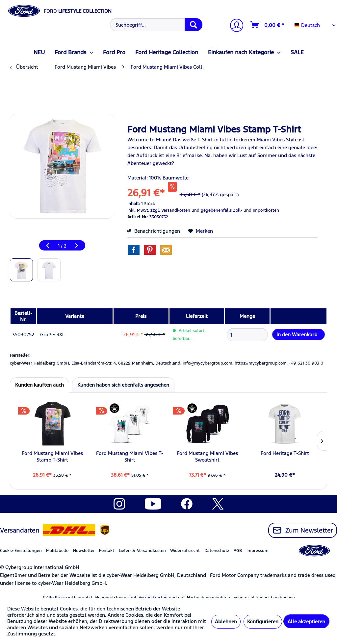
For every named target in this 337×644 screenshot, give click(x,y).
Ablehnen (226, 621)
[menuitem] (156, 25)
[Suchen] (194, 25)
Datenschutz (217, 551)
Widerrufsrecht (185, 551)
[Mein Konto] (234, 26)
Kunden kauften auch (39, 385)
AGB (238, 551)
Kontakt (107, 551)
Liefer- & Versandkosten (142, 551)
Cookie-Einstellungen (21, 551)
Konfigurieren (263, 621)
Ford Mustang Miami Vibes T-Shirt (130, 456)
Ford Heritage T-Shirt (285, 453)
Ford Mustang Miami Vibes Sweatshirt (207, 456)
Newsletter (84, 551)
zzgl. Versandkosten (170, 210)
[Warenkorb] (268, 25)
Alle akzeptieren (306, 621)
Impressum (258, 551)
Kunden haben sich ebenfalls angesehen (123, 385)
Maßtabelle (57, 551)
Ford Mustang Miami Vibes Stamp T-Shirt (52, 456)
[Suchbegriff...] (156, 25)
